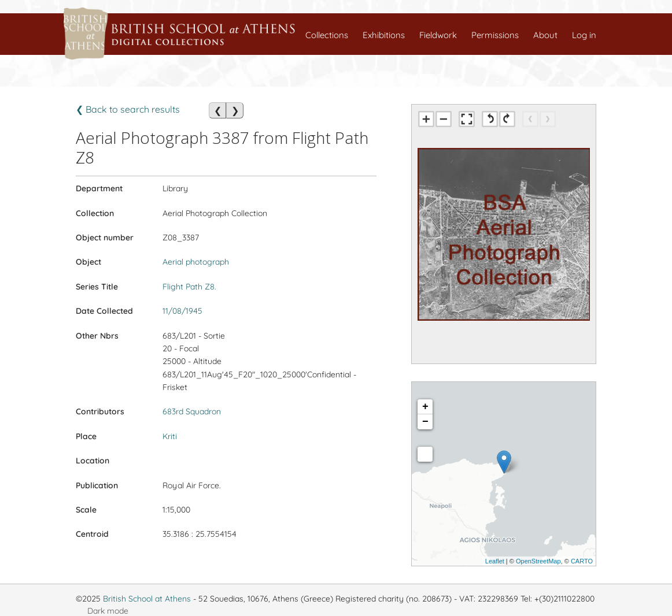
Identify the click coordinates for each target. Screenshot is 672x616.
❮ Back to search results (128, 109)
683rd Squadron (192, 411)
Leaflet (495, 561)
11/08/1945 (182, 311)
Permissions (495, 35)
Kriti (170, 436)
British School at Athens (147, 599)
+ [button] (425, 407)
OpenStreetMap (538, 561)
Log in (584, 35)
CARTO (582, 561)
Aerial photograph (196, 262)
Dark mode (108, 611)
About (545, 35)
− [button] (425, 422)
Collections (327, 35)
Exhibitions (384, 35)
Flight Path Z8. (189, 287)
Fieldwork (438, 35)
